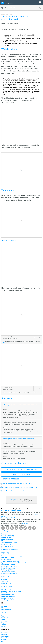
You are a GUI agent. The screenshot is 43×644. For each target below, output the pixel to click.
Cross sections (7, 548)
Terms (4, 625)
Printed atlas (6, 589)
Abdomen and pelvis (9, 543)
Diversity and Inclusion (10, 518)
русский (4, 640)
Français (5, 638)
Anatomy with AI (8, 600)
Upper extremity (8, 536)
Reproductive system (10, 573)
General (4, 580)
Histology (5, 576)
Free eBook (6, 593)
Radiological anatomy (10, 550)
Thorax (4, 541)
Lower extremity (8, 537)
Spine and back (7, 539)
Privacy (4, 626)
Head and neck (7, 544)
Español (4, 635)
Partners (5, 618)
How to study (7, 586)
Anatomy (5, 531)
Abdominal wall (6, 14)
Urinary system (7, 570)
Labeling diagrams (8, 595)
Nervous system (8, 559)
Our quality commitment (11, 511)
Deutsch (5, 633)
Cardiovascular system (10, 561)
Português (5, 636)
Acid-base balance (8, 572)
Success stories (7, 598)
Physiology (6, 553)
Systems (5, 581)
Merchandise (6, 610)
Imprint (4, 623)
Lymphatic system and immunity (14, 563)
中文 (3, 642)
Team (3, 616)
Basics (4, 534)
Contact (4, 621)
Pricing (4, 606)
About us (5, 613)
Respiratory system (9, 566)
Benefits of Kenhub (9, 596)
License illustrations (9, 608)
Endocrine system (8, 565)
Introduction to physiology (12, 556)
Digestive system (8, 568)
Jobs (3, 620)
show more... (6, 343)
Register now (15, 499)
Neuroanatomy (7, 546)
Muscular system (8, 558)
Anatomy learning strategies (12, 591)
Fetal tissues (6, 583)
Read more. (26, 523)
